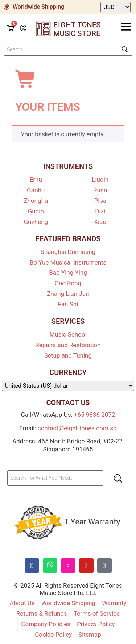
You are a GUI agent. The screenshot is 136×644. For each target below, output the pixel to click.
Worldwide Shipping (38, 7)
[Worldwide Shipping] (7, 7)
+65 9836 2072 (95, 415)
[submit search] (125, 49)
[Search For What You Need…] (55, 478)
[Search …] (68, 49)
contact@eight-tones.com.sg (77, 428)
